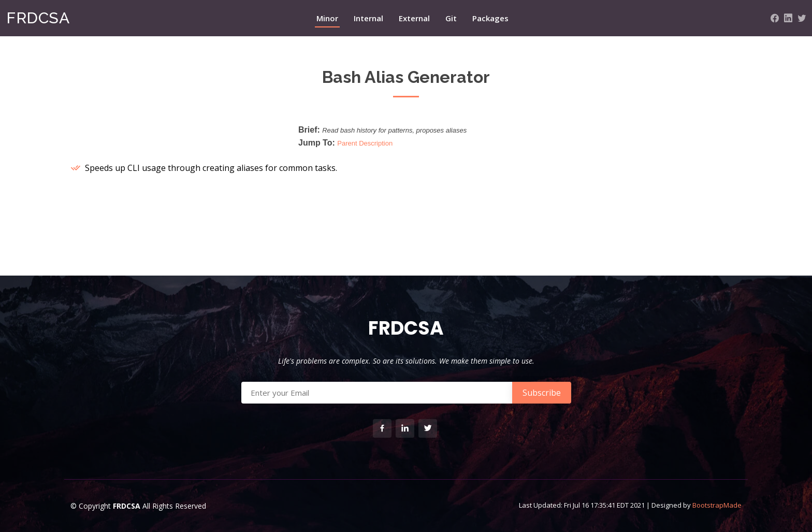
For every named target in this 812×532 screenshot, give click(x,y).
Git (451, 18)
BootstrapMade (717, 505)
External (414, 18)
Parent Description (365, 143)
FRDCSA (38, 18)
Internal (368, 18)
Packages (490, 18)
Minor (327, 18)
